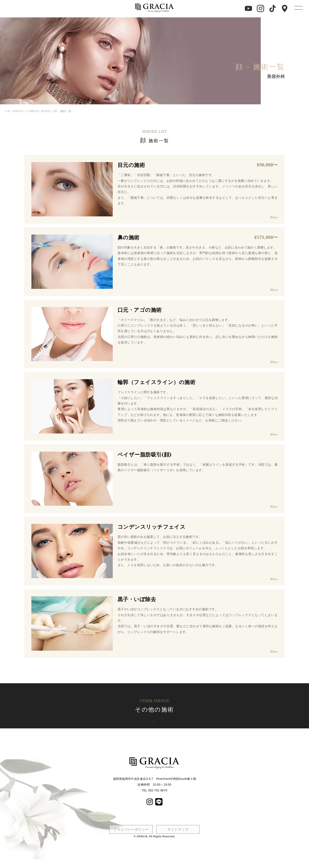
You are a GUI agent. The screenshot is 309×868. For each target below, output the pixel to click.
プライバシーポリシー (131, 829)
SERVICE (18, 111)
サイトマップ (178, 829)
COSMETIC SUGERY (39, 111)
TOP (7, 111)
